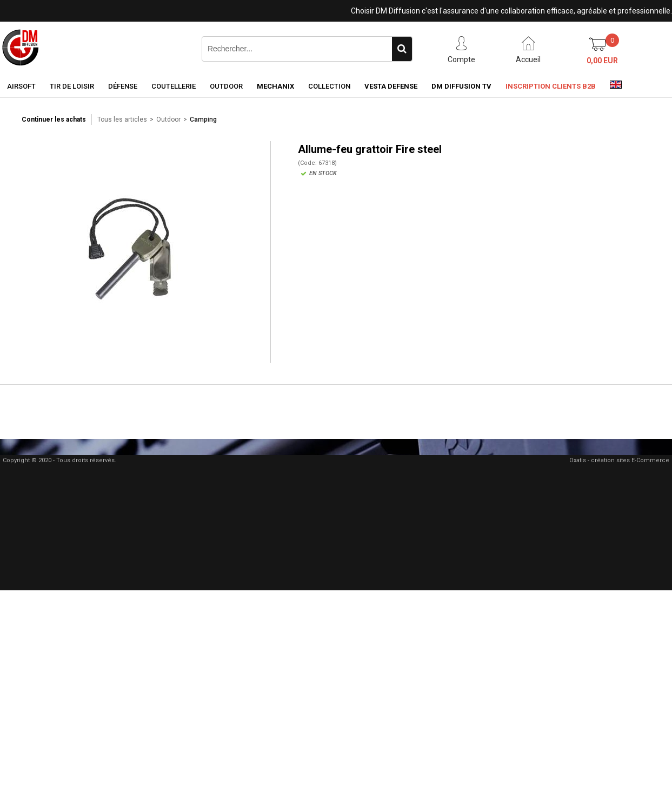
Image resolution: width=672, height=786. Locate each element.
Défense (123, 86)
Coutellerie (174, 86)
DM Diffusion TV (461, 86)
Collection (329, 86)
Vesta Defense (391, 86)
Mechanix (275, 86)
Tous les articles (122, 119)
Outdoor (226, 86)
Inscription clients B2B (551, 86)
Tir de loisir (72, 86)
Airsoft (21, 86)
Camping (203, 119)
